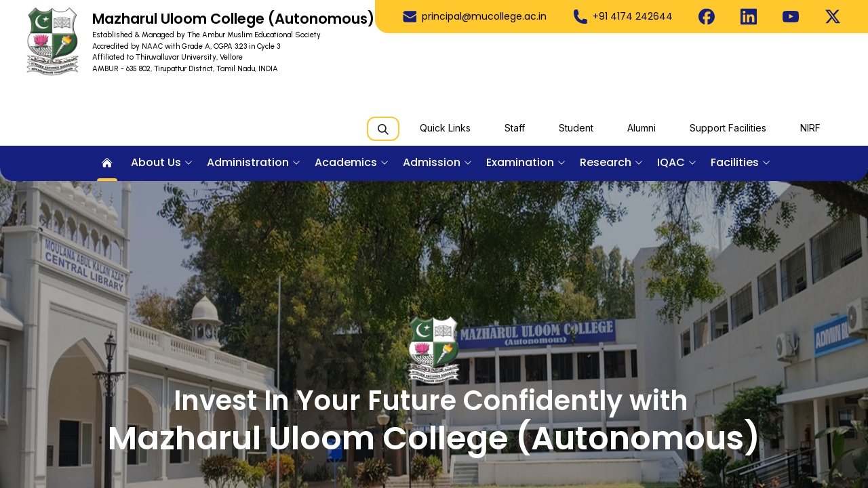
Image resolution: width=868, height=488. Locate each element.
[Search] (383, 129)
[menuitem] (107, 163)
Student (576, 128)
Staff (515, 128)
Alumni (642, 128)
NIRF (810, 128)
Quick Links (445, 128)
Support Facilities (728, 128)
